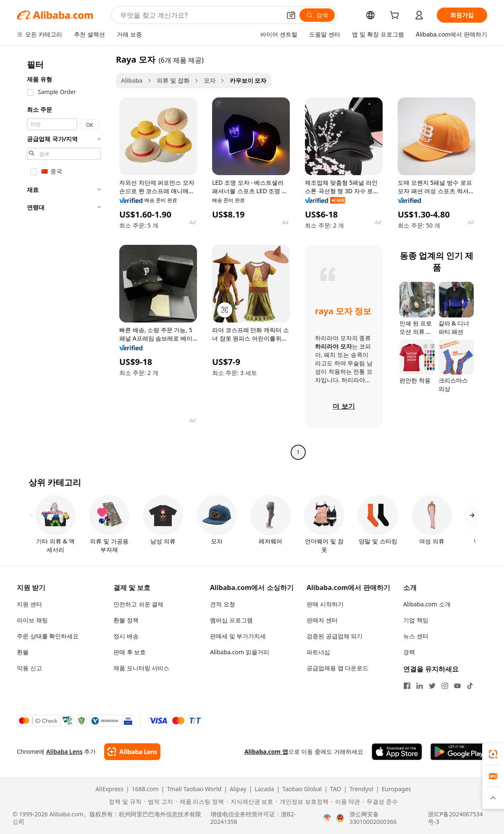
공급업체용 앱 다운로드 (337, 668)
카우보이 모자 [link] (248, 80)
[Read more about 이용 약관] (345, 802)
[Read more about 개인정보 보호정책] (302, 802)
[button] (291, 15)
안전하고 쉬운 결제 (138, 604)
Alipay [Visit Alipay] (238, 789)
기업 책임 (416, 620)
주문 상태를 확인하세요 (48, 636)
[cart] (396, 16)
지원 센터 (29, 604)
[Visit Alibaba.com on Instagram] (445, 686)
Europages (396, 789)
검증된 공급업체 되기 (335, 636)
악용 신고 (29, 668)
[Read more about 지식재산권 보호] (250, 802)
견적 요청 (223, 604)
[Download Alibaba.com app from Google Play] (459, 752)
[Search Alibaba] (200, 15)
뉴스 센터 (416, 636)
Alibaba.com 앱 (266, 751)
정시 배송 (126, 636)
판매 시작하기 (325, 604)
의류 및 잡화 (173, 80)
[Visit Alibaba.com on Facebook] (407, 686)
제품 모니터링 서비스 (141, 668)
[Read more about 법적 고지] (159, 802)
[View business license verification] (327, 818)
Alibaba (132, 80)
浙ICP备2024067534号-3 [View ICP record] (455, 818)
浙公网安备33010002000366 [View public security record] (373, 818)
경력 (409, 652)
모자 (210, 80)
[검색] (317, 15)
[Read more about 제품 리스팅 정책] (200, 802)
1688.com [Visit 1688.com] (145, 789)
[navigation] (64, 257)
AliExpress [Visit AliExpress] (109, 789)
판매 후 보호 (130, 652)
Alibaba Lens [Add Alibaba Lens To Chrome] (64, 751)
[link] (493, 754)
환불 (23, 652)
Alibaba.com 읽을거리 (240, 652)
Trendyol (361, 789)
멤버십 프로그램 (231, 620)
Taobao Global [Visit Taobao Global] (302, 789)
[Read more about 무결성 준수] (380, 802)
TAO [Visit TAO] (336, 789)
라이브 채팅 (32, 620)
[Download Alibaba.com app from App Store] (397, 752)
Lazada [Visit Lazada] (264, 789)
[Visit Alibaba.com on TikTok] (470, 686)
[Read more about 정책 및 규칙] (124, 802)
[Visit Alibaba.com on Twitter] (432, 686)
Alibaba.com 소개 (427, 604)
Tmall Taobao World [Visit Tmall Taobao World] (194, 789)
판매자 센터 (322, 620)
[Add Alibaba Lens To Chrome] (132, 752)
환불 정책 (126, 620)
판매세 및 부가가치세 (238, 636)
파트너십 (318, 652)
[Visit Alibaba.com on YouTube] (457, 686)
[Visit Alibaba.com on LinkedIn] (420, 686)
